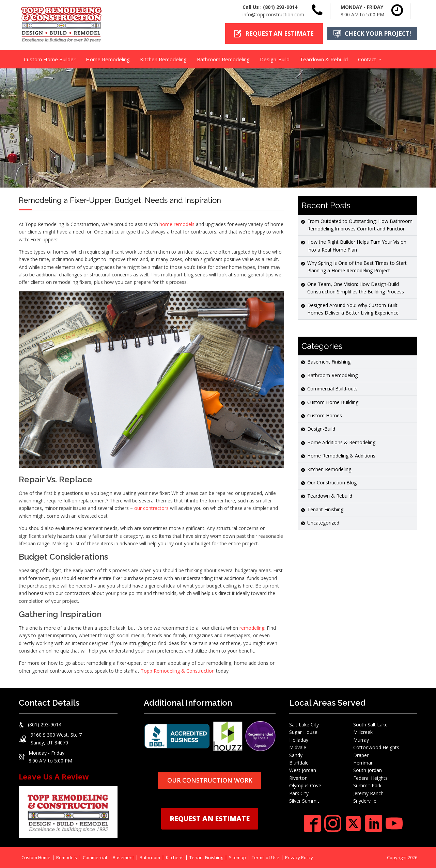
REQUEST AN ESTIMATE (210, 818)
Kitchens (175, 858)
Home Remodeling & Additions (341, 456)
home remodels (177, 224)
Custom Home (36, 858)
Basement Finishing (329, 362)
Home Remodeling (108, 59)
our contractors (151, 508)
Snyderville (365, 800)
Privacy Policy (299, 858)
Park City (299, 793)
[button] (273, 34)
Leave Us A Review (54, 776)
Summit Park (367, 785)
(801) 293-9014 (280, 7)
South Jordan (368, 770)
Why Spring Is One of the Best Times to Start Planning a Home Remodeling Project (357, 267)
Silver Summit (304, 800)
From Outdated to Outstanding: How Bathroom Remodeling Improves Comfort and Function (360, 224)
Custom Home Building (333, 402)
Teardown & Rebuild (324, 59)
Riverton (298, 778)
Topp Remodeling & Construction (178, 670)
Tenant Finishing (325, 509)
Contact (367, 59)
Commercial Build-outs (332, 389)
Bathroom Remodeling (223, 59)
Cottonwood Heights (376, 747)
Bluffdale (299, 762)
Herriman (363, 762)
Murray (361, 740)
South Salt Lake (370, 724)
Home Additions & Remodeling (341, 442)
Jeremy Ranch (368, 793)
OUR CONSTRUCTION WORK (210, 780)
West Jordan (303, 770)
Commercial (95, 858)
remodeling (252, 628)
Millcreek (363, 732)
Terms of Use (266, 858)
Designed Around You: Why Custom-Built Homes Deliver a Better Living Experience (353, 309)
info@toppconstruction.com (273, 14)
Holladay (299, 740)
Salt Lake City (304, 724)
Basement (123, 858)
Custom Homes (325, 415)
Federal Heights (370, 778)
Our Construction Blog (332, 482)
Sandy (296, 755)
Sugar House (303, 732)
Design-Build (275, 59)
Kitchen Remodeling (163, 59)
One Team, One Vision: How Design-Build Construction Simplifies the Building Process (356, 287)
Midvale (298, 747)
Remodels (67, 858)
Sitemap (237, 858)
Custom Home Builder (50, 59)
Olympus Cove (305, 785)
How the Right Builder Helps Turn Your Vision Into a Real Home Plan (357, 246)
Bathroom (150, 858)
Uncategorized (323, 523)
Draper (361, 755)
